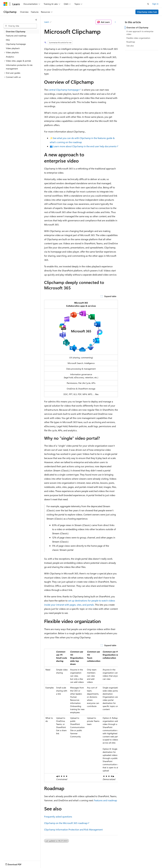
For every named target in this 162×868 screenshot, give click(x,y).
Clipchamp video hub (147, 12)
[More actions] (115, 22)
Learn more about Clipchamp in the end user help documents (85, 146)
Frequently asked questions (58, 817)
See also (130, 46)
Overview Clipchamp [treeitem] (16, 31)
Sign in (155, 4)
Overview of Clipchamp (137, 27)
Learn (47, 22)
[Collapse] (36, 20)
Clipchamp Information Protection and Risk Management (73, 829)
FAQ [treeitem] (8, 40)
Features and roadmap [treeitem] (16, 36)
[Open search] (148, 4)
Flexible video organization (138, 38)
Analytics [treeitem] (10, 57)
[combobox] (20, 26)
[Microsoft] (5, 4)
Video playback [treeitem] (13, 48)
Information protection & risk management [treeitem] (19, 67)
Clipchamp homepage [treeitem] (16, 44)
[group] (81, 715)
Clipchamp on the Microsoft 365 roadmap (66, 823)
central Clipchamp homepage (64, 90)
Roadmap (131, 42)
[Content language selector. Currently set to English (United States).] (17, 864)
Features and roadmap (105, 800)
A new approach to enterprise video (140, 33)
